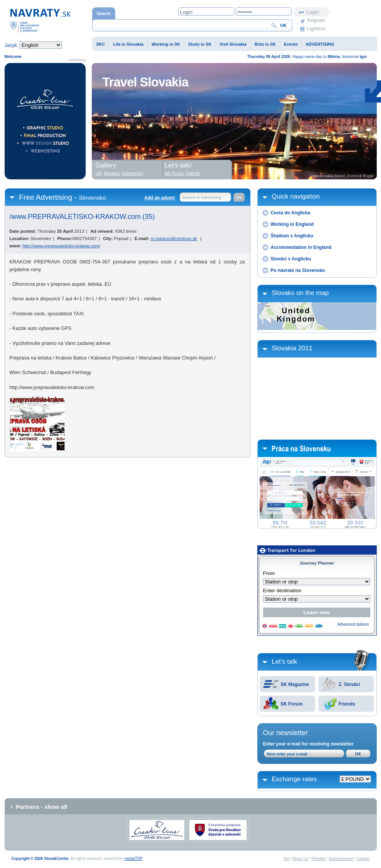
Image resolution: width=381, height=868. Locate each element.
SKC (101, 44)
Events (291, 44)
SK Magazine (295, 684)
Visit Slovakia (233, 44)
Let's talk (285, 662)
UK (99, 173)
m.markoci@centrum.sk (174, 239)
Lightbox (316, 29)
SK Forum (292, 704)
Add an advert (159, 198)
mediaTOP (134, 859)
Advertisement (341, 859)
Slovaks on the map (300, 293)
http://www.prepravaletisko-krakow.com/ (61, 246)
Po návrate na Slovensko (298, 270)
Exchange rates (294, 779)
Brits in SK (265, 44)
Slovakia (112, 173)
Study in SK (200, 44)
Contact (363, 859)
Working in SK (166, 44)
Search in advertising (202, 197)
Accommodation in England (301, 247)
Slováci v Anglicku (291, 259)
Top (286, 859)
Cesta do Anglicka (291, 213)
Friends (347, 704)
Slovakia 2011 (292, 348)
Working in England (292, 224)
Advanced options (353, 624)
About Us (300, 859)
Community (133, 173)
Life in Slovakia (128, 44)
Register (316, 20)
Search (104, 13)
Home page (40, 20)
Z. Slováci (350, 684)
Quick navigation (296, 196)
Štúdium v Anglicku (292, 236)
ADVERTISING (320, 44)
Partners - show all (42, 807)
